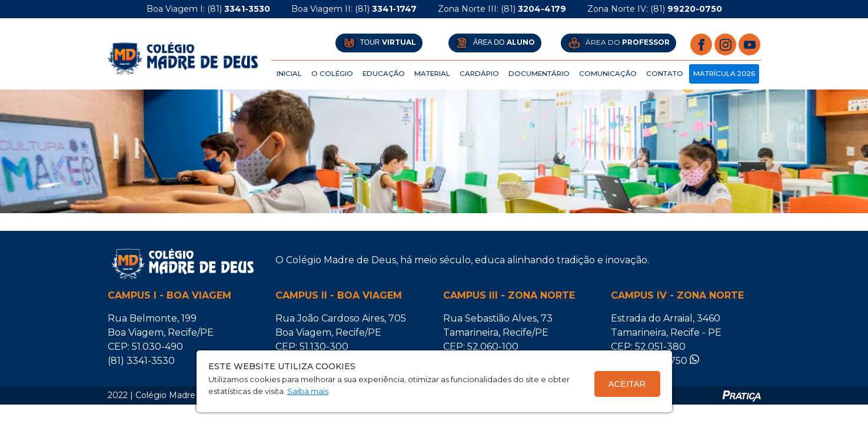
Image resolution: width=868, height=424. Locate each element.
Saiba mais (308, 391)
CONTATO (665, 74)
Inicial (289, 74)
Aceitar (627, 384)
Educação (384, 74)
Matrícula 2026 (724, 74)
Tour (379, 43)
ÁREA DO (495, 43)
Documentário (539, 74)
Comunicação (608, 74)
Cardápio (479, 74)
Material (432, 74)
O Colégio (332, 74)
